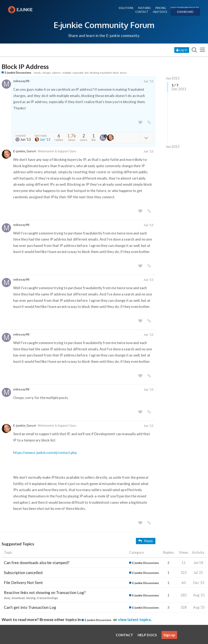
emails (37, 73)
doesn (123, 73)
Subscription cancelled (23, 573)
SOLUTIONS (126, 8)
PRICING (161, 8)
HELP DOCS (160, 12)
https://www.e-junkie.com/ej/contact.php (45, 453)
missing (31, 598)
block (116, 73)
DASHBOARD (185, 12)
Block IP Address (25, 67)
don (87, 73)
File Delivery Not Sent (23, 582)
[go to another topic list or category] (202, 50)
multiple (67, 73)
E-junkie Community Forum (104, 25)
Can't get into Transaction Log (30, 607)
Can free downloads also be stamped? (37, 563)
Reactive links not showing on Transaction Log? (45, 592)
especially (78, 73)
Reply (146, 541)
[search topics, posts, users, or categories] (194, 50)
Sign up (169, 635)
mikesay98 (21, 81)
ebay (7, 598)
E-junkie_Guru (23, 151)
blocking (94, 73)
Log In (182, 50)
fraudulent (106, 73)
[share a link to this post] (149, 123)
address (57, 73)
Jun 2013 (173, 78)
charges (47, 73)
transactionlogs (47, 598)
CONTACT (142, 12)
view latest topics (134, 619)
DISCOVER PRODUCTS (185, 8)
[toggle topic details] (146, 138)
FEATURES (144, 8)
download (18, 598)
